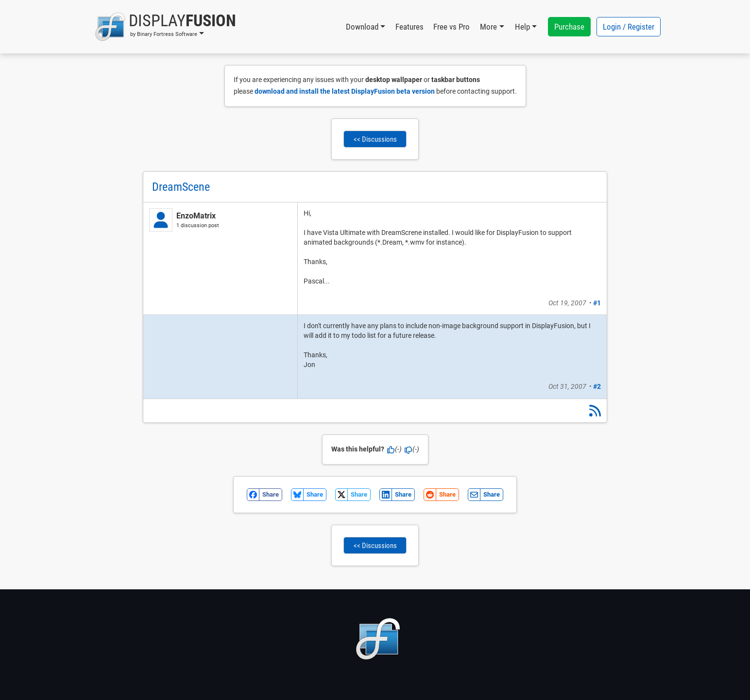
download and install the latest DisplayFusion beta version (345, 91)
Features (409, 27)
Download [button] (362, 27)
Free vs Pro (452, 27)
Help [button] (522, 27)
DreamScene (181, 187)
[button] (165, 27)
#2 (597, 386)
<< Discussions (375, 139)
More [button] (488, 27)
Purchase (569, 27)
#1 (597, 303)
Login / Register (629, 27)
